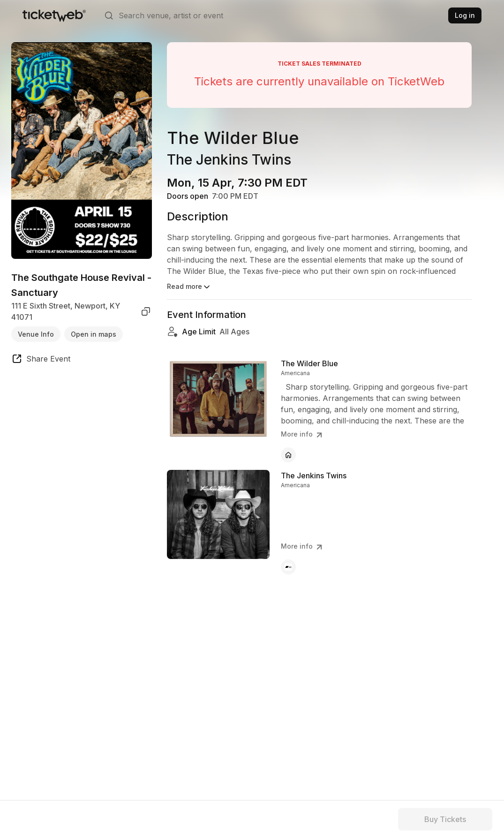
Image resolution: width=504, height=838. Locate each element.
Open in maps (94, 334)
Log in (465, 15)
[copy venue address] (146, 311)
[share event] (41, 360)
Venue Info (36, 334)
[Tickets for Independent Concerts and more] (54, 15)
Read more (189, 287)
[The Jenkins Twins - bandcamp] (288, 567)
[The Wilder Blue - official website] (288, 455)
